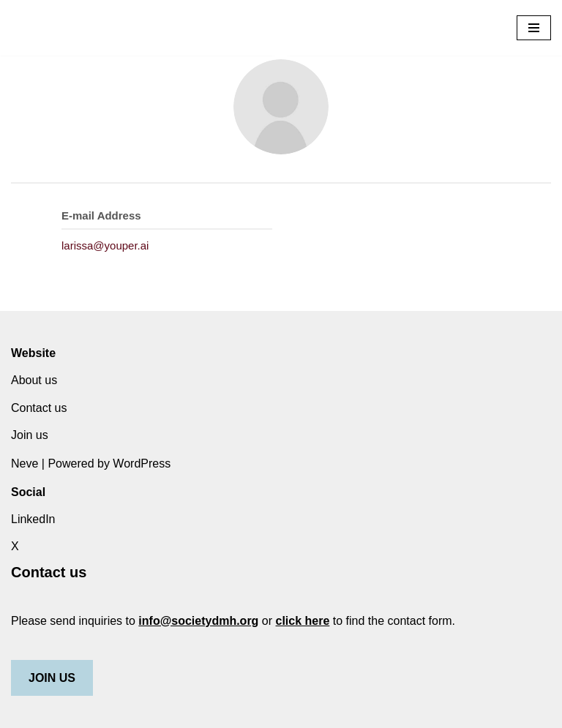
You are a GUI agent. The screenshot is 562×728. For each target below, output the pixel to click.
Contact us (39, 408)
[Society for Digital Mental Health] (73, 28)
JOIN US (52, 678)
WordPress (142, 464)
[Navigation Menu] (534, 28)
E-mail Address (101, 215)
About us (34, 380)
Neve (25, 464)
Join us (30, 435)
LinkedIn (33, 519)
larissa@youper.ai (105, 245)
